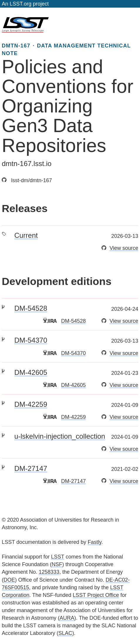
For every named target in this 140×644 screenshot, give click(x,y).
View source (124, 248)
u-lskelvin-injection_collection (60, 436)
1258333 (49, 572)
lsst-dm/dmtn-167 (27, 180)
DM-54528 (31, 308)
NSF (57, 564)
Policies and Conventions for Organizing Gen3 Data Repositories (68, 106)
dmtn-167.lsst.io (27, 164)
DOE (9, 580)
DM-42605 (31, 372)
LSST (58, 557)
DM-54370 (31, 340)
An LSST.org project (25, 4)
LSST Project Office (96, 595)
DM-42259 (31, 404)
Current (26, 235)
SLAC (65, 633)
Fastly (95, 542)
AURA (67, 618)
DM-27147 (31, 468)
